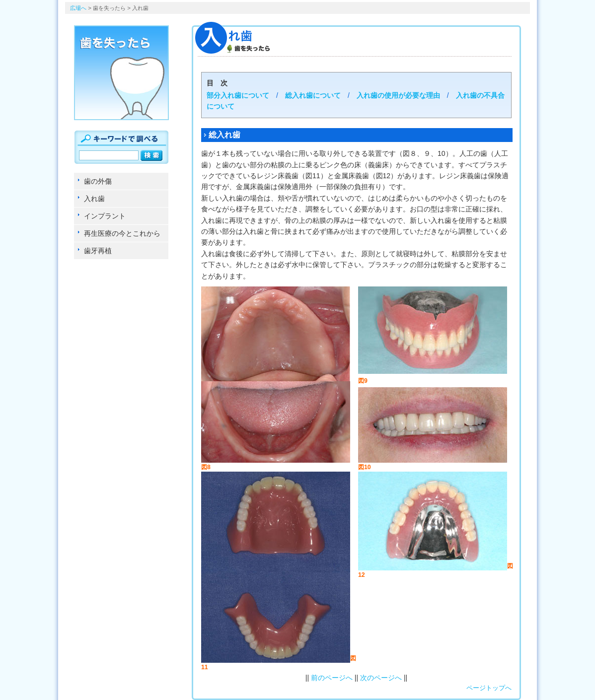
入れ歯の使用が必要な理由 (398, 95)
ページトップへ (489, 688)
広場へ (78, 8)
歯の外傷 (98, 181)
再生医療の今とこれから (122, 233)
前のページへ (332, 678)
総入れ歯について (313, 95)
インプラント (105, 216)
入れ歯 (94, 199)
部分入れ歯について (238, 95)
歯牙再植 (98, 251)
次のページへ (381, 678)
